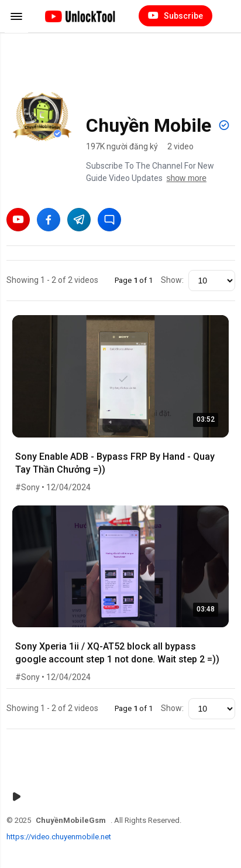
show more (187, 178)
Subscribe (175, 16)
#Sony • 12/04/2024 (53, 487)
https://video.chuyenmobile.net (59, 837)
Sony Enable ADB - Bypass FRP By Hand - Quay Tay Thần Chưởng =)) (115, 463)
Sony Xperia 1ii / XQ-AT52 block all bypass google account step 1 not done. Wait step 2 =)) (117, 653)
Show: (172, 280)
